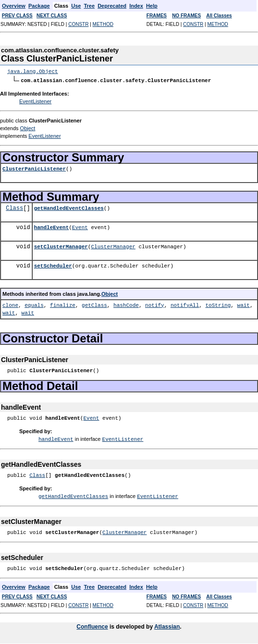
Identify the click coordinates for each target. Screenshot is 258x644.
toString (218, 305)
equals (34, 305)
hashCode (126, 305)
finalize (63, 305)
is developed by (131, 625)
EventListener (35, 101)
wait (244, 305)
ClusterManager (113, 246)
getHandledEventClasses (69, 208)
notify (155, 305)
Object (28, 128)
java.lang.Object (33, 71)
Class (14, 208)
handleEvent (52, 227)
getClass (94, 305)
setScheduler (53, 265)
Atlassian (167, 625)
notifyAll (185, 305)
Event (80, 227)
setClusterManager (61, 246)
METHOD (103, 24)
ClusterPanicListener (34, 168)
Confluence (92, 625)
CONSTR (78, 24)
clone (10, 305)
